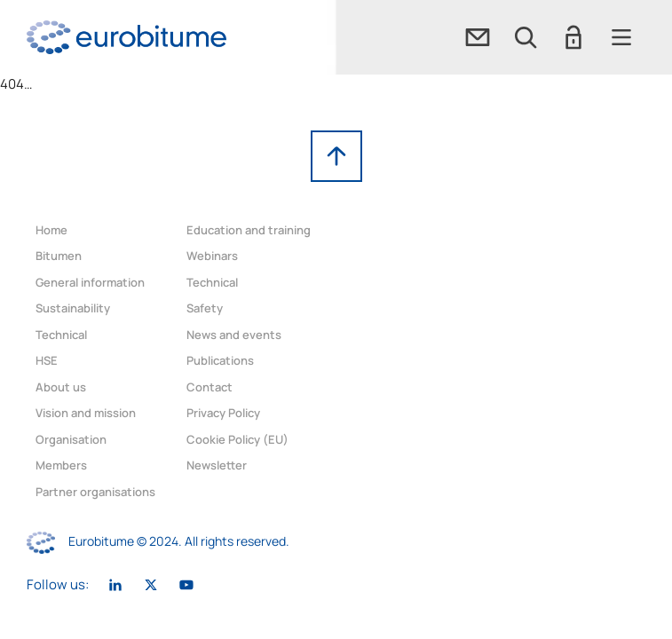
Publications (220, 360)
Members (61, 465)
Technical (61, 335)
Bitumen (59, 256)
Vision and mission (86, 413)
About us (61, 387)
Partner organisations (95, 492)
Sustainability (73, 308)
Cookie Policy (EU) (237, 439)
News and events (234, 335)
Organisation (71, 439)
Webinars (212, 256)
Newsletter (217, 465)
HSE (47, 360)
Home (51, 230)
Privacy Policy (223, 413)
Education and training (249, 230)
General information (90, 282)
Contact (210, 387)
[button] (526, 37)
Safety (205, 308)
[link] (126, 37)
